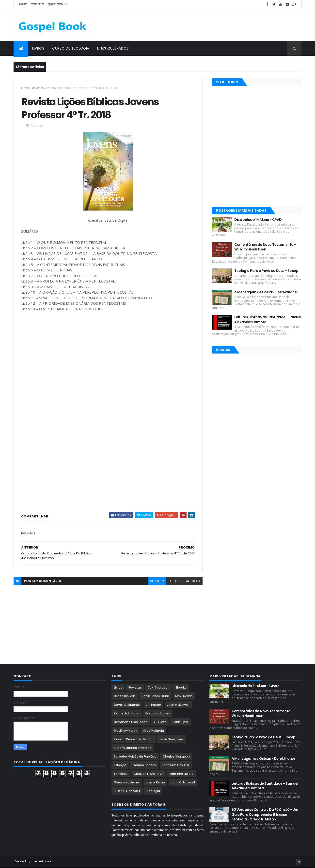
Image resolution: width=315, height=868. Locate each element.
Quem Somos (58, 4)
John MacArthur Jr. (176, 765)
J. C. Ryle (160, 722)
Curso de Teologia (71, 48)
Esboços (120, 765)
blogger (157, 581)
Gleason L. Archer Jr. (149, 774)
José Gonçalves (172, 739)
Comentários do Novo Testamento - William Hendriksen (265, 247)
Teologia (153, 791)
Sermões (121, 774)
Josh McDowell (178, 705)
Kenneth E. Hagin (127, 713)
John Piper (181, 722)
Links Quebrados (113, 48)
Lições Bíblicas (125, 696)
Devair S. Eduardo (127, 705)
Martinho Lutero (181, 774)
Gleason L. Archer (127, 782)
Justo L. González (127, 791)
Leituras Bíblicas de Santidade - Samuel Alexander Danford (268, 319)
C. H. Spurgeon (159, 687)
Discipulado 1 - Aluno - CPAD (258, 220)
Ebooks (181, 687)
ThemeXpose (41, 861)
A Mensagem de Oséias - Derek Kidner (266, 292)
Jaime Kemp (155, 782)
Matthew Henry (126, 731)
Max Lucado (184, 696)
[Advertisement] (212, 25)
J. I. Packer (153, 705)
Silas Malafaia (154, 731)
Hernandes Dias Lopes (131, 722)
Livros (38, 48)
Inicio (23, 4)
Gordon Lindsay (144, 765)
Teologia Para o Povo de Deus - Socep (266, 271)
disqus (174, 581)
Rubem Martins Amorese (133, 748)
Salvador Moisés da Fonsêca (135, 756)
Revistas (38, 88)
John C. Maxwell (183, 782)
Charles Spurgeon (176, 756)
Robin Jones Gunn (155, 696)
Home (25, 88)
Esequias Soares (158, 713)
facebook (192, 581)
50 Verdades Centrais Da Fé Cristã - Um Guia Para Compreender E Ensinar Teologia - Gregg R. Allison (265, 814)
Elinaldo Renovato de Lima (134, 739)
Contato (37, 4)
